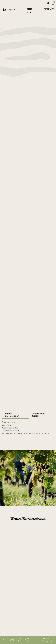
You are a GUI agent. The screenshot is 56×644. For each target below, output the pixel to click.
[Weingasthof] (12, 640)
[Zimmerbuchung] (20, 640)
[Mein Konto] (48, 3)
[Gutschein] (27, 640)
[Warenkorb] (4, 640)
